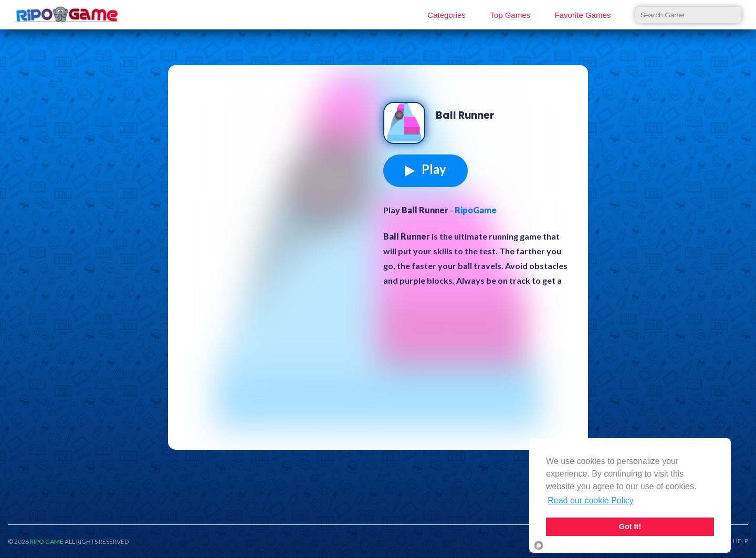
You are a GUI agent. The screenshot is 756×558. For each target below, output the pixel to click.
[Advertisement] (278, 154)
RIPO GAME (47, 541)
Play (426, 169)
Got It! (630, 526)
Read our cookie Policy (591, 500)
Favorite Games (583, 15)
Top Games (510, 15)
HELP (741, 541)
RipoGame (476, 210)
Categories (447, 15)
